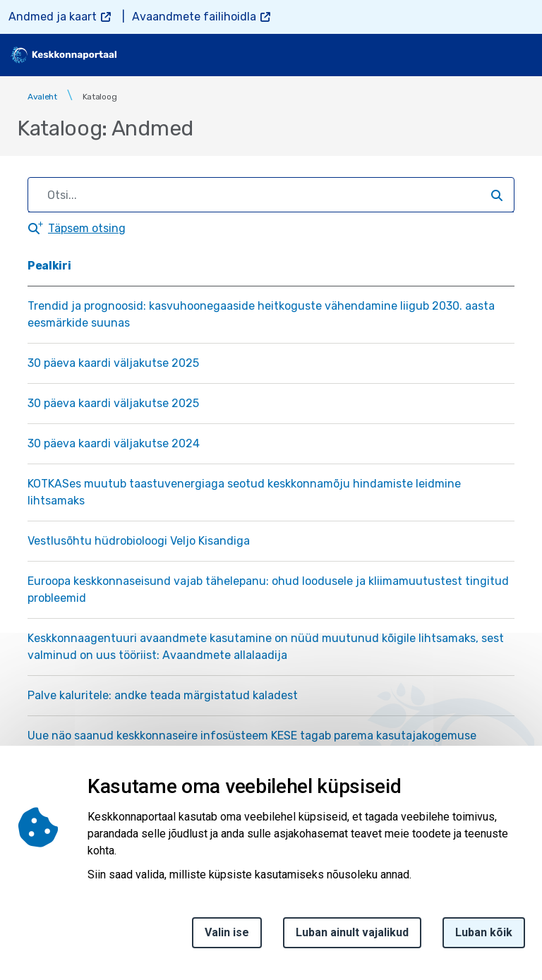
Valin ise (227, 940)
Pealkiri (49, 266)
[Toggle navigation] (521, 55)
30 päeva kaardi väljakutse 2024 (114, 443)
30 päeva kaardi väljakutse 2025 (113, 363)
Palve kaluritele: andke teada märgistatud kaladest (163, 695)
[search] (483, 55)
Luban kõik (484, 940)
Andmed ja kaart (53, 17)
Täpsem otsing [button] (87, 228)
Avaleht (42, 97)
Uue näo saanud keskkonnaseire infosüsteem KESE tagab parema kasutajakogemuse (252, 736)
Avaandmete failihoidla (194, 17)
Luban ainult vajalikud (352, 940)
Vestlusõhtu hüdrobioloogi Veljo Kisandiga (139, 541)
